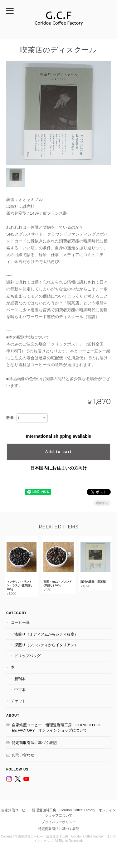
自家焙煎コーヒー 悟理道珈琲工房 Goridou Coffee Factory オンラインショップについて (58, 728)
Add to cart (58, 452)
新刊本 (20, 679)
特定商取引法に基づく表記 (34, 743)
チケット (18, 701)
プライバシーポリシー (59, 822)
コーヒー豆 (20, 622)
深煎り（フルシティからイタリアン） (46, 645)
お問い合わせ (23, 755)
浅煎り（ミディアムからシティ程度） (46, 634)
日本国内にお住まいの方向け (59, 468)
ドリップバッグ (27, 656)
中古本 (20, 690)
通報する (102, 503)
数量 (10, 418)
